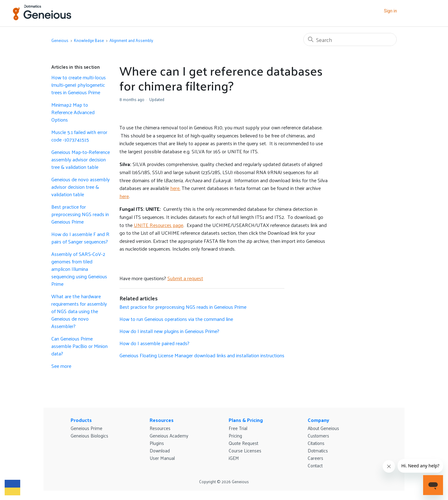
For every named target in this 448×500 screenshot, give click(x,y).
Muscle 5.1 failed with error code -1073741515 (79, 136)
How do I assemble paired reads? (154, 343)
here (124, 196)
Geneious (60, 40)
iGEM (234, 458)
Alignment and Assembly (131, 40)
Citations (316, 443)
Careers (315, 458)
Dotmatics (318, 450)
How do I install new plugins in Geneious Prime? (169, 331)
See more (61, 366)
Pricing (235, 435)
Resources (162, 420)
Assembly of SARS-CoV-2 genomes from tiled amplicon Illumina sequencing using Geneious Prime (79, 269)
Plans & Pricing (246, 420)
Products (81, 420)
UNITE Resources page (159, 225)
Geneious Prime (86, 428)
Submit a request (185, 278)
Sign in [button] (390, 11)
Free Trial (238, 428)
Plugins (157, 443)
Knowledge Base (89, 40)
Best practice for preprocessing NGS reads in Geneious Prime (80, 214)
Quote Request (243, 443)
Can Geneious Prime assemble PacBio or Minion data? (79, 346)
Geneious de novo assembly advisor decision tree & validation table (81, 187)
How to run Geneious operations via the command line (176, 319)
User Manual (162, 458)
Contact (315, 465)
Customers (318, 435)
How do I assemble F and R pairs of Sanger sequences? (80, 238)
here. (175, 188)
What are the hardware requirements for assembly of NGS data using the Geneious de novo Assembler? (79, 311)
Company (318, 420)
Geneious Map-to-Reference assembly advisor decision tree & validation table (81, 160)
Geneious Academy (169, 435)
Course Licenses (245, 450)
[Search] (350, 39)
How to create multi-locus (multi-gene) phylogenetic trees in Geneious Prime (79, 85)
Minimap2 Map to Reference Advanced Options (73, 112)
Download (160, 450)
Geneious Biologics (89, 435)
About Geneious (323, 428)
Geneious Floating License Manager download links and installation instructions (202, 355)
